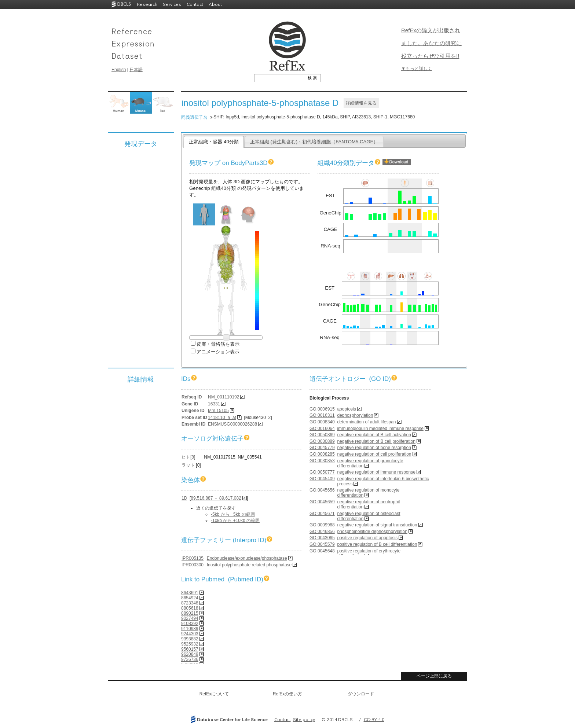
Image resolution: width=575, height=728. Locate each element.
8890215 (190, 613)
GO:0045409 (322, 479)
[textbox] (279, 78)
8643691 (190, 593)
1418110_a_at (222, 418)
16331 (214, 404)
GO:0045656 (322, 490)
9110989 (190, 629)
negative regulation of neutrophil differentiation (368, 504)
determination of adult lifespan (366, 422)
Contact (195, 4)
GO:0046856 (322, 532)
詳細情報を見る (361, 103)
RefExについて (214, 694)
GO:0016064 (322, 429)
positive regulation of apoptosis (367, 538)
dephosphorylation (355, 415)
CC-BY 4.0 (374, 719)
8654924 (190, 598)
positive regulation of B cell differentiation (377, 544)
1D (184, 498)
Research (147, 4)
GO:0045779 (322, 448)
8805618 (190, 608)
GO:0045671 (322, 514)
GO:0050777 (322, 472)
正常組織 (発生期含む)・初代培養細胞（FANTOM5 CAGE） (314, 142)
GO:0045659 (322, 502)
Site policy (304, 719)
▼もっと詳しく (417, 69)
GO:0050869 (322, 435)
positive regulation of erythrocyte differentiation (369, 554)
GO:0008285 (322, 454)
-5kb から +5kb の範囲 (233, 514)
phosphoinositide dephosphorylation (372, 532)
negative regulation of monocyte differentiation (368, 493)
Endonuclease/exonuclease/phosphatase (247, 558)
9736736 (190, 659)
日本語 (136, 70)
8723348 (190, 603)
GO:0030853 (322, 461)
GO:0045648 (322, 551)
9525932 (190, 644)
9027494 (190, 618)
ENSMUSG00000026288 (232, 424)
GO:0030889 (322, 441)
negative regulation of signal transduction (377, 525)
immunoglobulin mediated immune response (380, 429)
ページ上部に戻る (434, 676)
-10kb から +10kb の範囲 (235, 521)
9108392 (190, 624)
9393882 (190, 639)
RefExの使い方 (288, 694)
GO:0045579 (322, 544)
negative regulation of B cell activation (374, 435)
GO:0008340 (322, 422)
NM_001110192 (224, 397)
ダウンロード (361, 694)
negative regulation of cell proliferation (374, 454)
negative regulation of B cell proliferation (376, 441)
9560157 (190, 649)
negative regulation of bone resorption (374, 448)
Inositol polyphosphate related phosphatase (249, 565)
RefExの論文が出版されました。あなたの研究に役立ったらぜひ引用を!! (431, 43)
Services (172, 4)
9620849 (190, 654)
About (215, 4)
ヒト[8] (188, 457)
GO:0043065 (322, 538)
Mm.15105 (218, 411)
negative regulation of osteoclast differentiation (369, 516)
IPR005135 (193, 558)
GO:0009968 (322, 525)
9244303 (190, 634)
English (119, 70)
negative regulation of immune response (376, 472)
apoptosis (346, 409)
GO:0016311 (322, 415)
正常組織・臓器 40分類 (214, 142)
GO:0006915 (322, 409)
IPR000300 (193, 565)
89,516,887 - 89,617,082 (216, 498)
